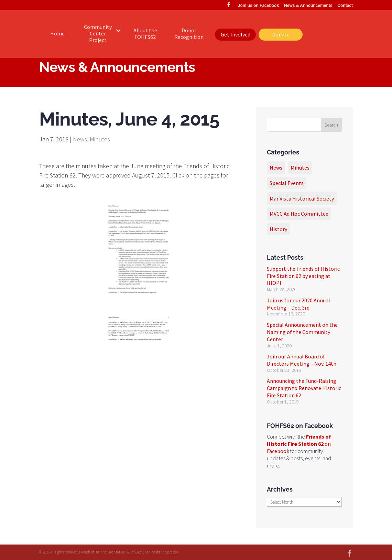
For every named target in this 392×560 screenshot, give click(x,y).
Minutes (100, 139)
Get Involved (236, 34)
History (278, 229)
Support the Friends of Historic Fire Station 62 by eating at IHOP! (303, 276)
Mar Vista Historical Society (302, 198)
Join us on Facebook (258, 6)
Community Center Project (98, 33)
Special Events (287, 183)
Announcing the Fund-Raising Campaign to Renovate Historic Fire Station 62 (304, 388)
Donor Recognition (189, 34)
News (80, 139)
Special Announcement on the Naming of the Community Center (302, 332)
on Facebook (299, 444)
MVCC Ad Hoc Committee (299, 214)
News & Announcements (308, 6)
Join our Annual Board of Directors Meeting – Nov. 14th (302, 360)
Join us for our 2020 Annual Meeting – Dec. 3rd (298, 304)
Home (57, 33)
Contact (345, 6)
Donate (281, 34)
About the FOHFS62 (145, 34)
